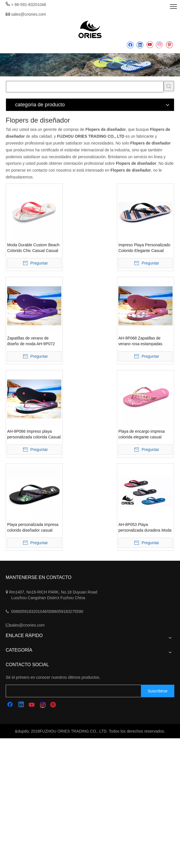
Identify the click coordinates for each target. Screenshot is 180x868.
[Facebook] (130, 45)
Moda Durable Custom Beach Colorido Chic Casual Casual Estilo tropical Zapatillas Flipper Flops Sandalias (33, 248)
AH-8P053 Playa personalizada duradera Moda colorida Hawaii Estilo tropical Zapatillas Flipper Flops (145, 528)
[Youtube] (150, 45)
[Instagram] (159, 45)
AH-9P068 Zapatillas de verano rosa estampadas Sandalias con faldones (140, 341)
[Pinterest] (169, 45)
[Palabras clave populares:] (169, 86)
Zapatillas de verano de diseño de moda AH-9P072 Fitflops (31, 341)
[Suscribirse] (158, 691)
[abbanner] (90, 65)
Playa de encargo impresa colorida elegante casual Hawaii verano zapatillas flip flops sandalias (143, 434)
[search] (79, 691)
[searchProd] (85, 87)
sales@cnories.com (29, 14)
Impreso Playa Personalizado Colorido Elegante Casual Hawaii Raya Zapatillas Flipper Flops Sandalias (145, 248)
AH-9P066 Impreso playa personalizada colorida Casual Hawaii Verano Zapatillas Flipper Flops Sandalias (34, 434)
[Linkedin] (140, 45)
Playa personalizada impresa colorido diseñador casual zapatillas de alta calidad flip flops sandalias (33, 528)
